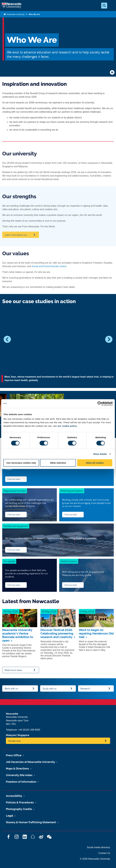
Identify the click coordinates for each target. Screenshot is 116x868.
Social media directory (99, 847)
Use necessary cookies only (21, 463)
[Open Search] (104, 6)
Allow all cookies (95, 463)
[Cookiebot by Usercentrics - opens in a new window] (100, 404)
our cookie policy (67, 426)
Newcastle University (15, 14)
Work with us (11, 688)
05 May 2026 (49, 611)
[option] (58, 347)
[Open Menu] (111, 6)
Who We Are (34, 14)
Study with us (50, 688)
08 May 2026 (11, 611)
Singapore (23, 735)
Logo (12, 6)
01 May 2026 (87, 611)
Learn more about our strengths (16, 235)
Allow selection (58, 463)
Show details (100, 454)
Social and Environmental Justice (49, 266)
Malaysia (11, 735)
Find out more (14, 479)
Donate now (14, 741)
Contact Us (104, 853)
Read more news (13, 670)
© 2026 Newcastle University (95, 859)
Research (85, 688)
